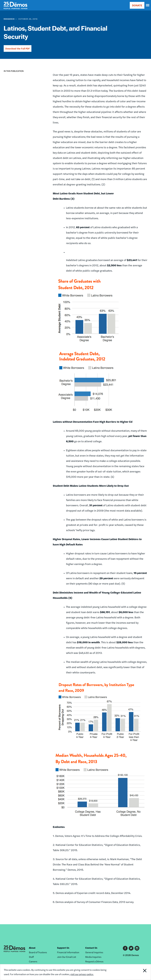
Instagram (137, 948)
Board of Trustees (38, 952)
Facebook (125, 948)
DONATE (137, 5)
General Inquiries (94, 952)
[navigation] (148, 5)
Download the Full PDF (18, 48)
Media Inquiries (93, 957)
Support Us (63, 948)
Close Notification (137, 972)
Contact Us (91, 948)
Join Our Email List (67, 957)
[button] (6, 80)
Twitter (131, 948)
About (32, 948)
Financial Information (68, 952)
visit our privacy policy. (82, 974)
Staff (31, 957)
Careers (33, 961)
